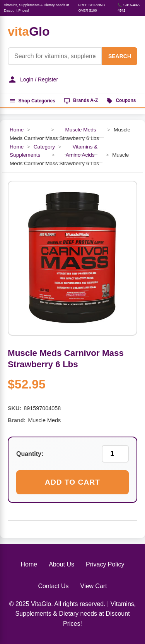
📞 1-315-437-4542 (129, 8)
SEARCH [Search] (120, 56)
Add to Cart (72, 482)
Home (17, 130)
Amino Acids (80, 155)
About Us (61, 564)
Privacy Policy (105, 564)
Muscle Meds (80, 130)
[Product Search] (55, 56)
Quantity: (30, 454)
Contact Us (53, 586)
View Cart (94, 586)
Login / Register (33, 79)
